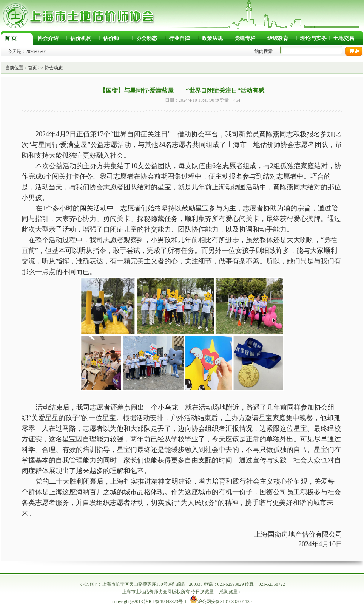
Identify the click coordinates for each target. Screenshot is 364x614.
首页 (32, 68)
